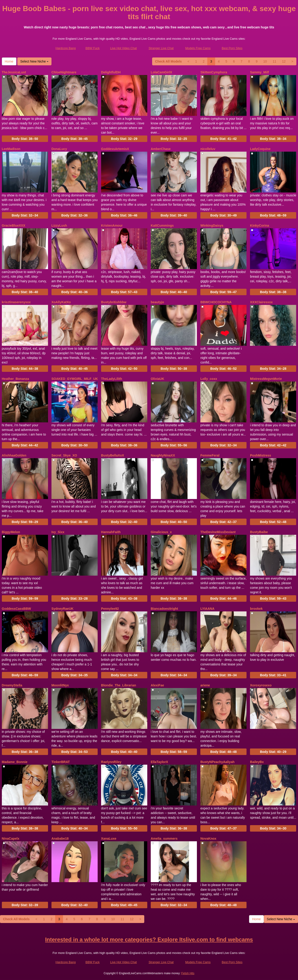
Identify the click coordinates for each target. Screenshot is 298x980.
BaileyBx (257, 762)
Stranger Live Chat (161, 48)
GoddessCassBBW (17, 609)
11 (274, 61)
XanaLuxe (109, 839)
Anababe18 (60, 839)
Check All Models (168, 61)
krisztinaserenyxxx (16, 302)
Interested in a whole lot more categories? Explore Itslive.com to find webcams (149, 939)
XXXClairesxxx (261, 302)
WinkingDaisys (212, 225)
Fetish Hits (188, 973)
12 (284, 61)
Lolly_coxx (209, 379)
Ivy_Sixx (58, 532)
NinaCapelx (11, 839)
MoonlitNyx (60, 685)
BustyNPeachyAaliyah (217, 762)
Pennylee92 (110, 609)
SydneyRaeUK (63, 609)
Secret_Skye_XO (64, 455)
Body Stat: (25, 139)
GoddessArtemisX (115, 149)
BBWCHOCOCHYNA (216, 302)
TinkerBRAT (61, 762)
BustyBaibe (259, 532)
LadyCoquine (260, 149)
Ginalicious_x (161, 532)
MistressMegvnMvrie (266, 379)
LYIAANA (207, 609)
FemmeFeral (210, 455)
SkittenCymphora (214, 72)
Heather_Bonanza (15, 379)
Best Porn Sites (232, 48)
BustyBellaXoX (113, 455)
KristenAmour (112, 225)
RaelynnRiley (111, 762)
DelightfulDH (111, 72)
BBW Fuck (92, 48)
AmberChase (161, 149)
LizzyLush (59, 225)
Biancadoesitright (164, 609)
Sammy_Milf (259, 72)
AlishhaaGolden (14, 455)
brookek (256, 609)
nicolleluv (208, 149)
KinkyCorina (259, 225)
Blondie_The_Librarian (119, 685)
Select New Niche (34, 61)
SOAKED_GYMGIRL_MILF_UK (75, 379)
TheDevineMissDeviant (218, 532)
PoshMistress (260, 455)
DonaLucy (59, 149)
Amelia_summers (164, 839)
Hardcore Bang (66, 48)
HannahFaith (111, 532)
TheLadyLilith (112, 379)
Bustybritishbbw (114, 302)
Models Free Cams (198, 48)
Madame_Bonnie (15, 762)
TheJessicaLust (14, 72)
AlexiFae (157, 685)
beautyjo (157, 302)
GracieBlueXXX (14, 225)
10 (265, 61)
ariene (205, 685)
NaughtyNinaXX (163, 455)
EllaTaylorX (159, 762)
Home (9, 61)
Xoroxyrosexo (261, 685)
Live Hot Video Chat (123, 48)
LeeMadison (11, 149)
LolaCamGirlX (161, 72)
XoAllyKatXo (61, 302)
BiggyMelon (11, 532)
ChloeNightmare (64, 72)
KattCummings (162, 225)
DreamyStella (12, 685)
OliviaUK (157, 379)
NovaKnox (208, 839)
